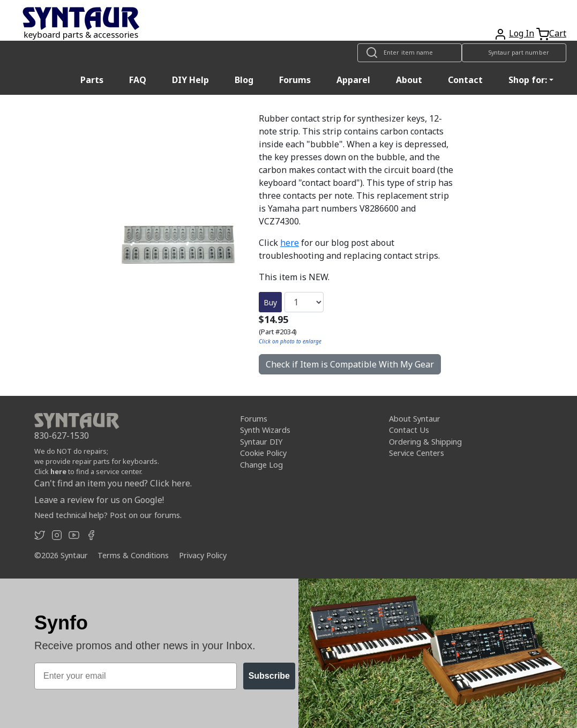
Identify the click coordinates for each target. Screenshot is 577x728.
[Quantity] (304, 302)
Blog (244, 80)
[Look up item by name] (410, 53)
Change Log (261, 465)
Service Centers (417, 453)
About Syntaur (415, 419)
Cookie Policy (263, 453)
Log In (522, 33)
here (290, 243)
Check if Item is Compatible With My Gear (350, 364)
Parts (92, 80)
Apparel (353, 80)
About (409, 80)
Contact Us (409, 430)
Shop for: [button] (528, 80)
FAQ (138, 80)
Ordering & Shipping (425, 442)
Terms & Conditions (133, 555)
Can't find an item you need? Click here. (113, 483)
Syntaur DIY (261, 442)
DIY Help (190, 80)
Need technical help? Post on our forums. (108, 515)
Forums (295, 80)
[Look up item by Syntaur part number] (514, 53)
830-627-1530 (62, 436)
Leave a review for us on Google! (99, 500)
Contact (465, 80)
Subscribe (269, 676)
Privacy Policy (203, 555)
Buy (270, 302)
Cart (558, 33)
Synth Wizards (265, 430)
